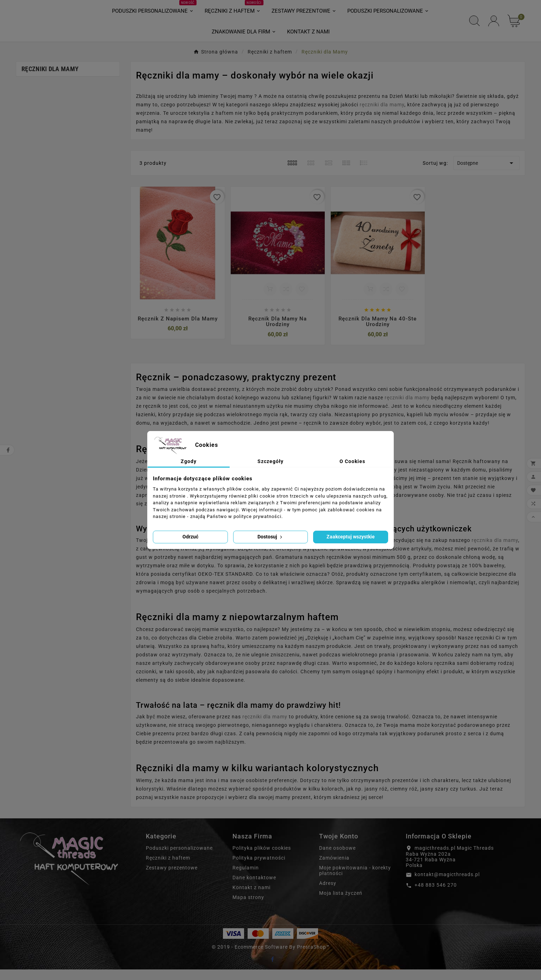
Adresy (328, 894)
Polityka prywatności (259, 868)
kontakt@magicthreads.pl (447, 885)
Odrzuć (190, 537)
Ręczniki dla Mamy (50, 79)
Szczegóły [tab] (270, 461)
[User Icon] (494, 26)
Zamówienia (334, 868)
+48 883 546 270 (436, 895)
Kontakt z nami (251, 898)
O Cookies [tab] (352, 461)
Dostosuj (270, 537)
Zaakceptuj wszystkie (351, 537)
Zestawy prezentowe (172, 878)
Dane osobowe (337, 859)
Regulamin (246, 878)
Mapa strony (248, 908)
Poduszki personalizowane (179, 859)
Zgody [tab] (189, 461)
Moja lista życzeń (341, 904)
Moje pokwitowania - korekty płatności (355, 881)
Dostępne (486, 174)
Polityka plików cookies (262, 859)
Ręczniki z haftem (168, 868)
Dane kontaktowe (254, 888)
